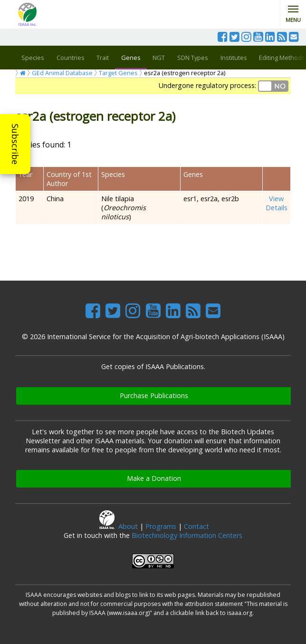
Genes (131, 58)
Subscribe (15, 144)
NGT (159, 58)
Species (33, 58)
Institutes (234, 58)
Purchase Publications (154, 395)
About (128, 526)
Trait (103, 58)
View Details (277, 203)
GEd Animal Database (62, 73)
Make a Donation (154, 478)
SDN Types (193, 58)
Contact (196, 526)
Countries (71, 58)
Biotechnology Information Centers (187, 535)
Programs (161, 526)
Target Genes (118, 73)
